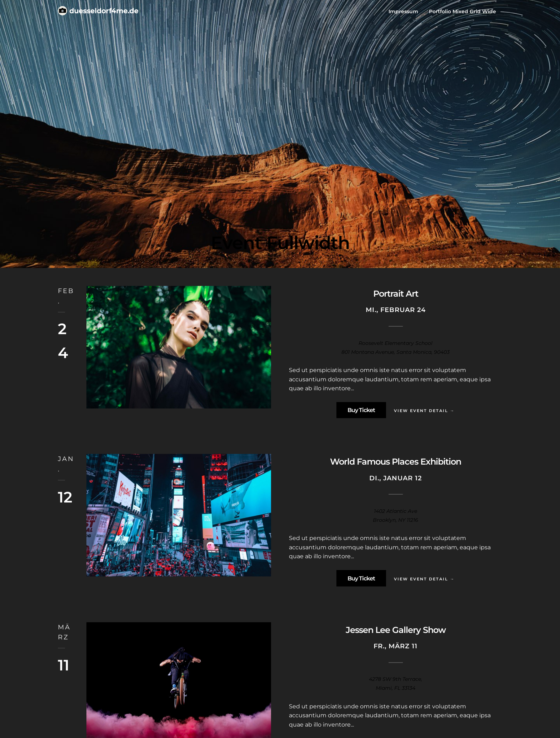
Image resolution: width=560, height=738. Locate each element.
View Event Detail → (424, 411)
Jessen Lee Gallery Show (396, 630)
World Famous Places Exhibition (396, 462)
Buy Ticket (361, 410)
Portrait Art (396, 294)
